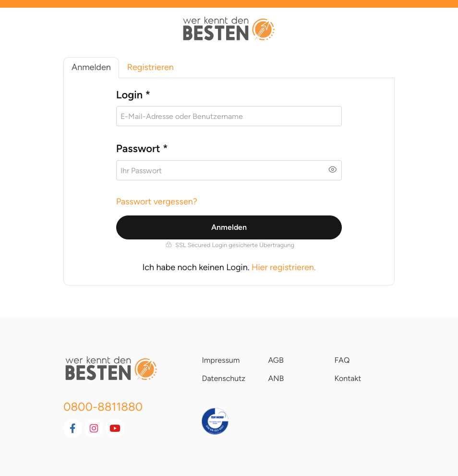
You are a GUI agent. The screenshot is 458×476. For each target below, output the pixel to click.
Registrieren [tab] (151, 67)
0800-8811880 (103, 407)
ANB (276, 378)
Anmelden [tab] (91, 67)
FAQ (342, 360)
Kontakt (348, 378)
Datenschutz (223, 378)
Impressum (221, 360)
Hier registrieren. (284, 267)
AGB (276, 360)
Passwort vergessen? (157, 202)
